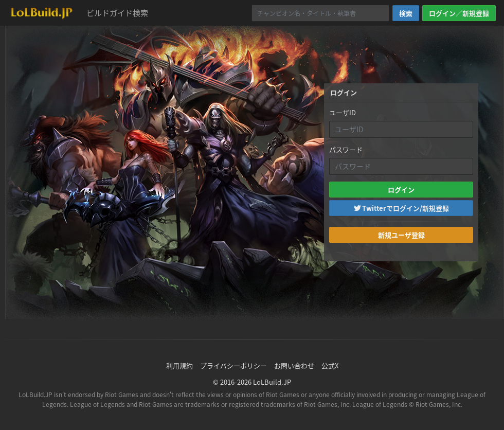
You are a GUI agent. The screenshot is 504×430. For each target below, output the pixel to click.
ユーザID (343, 112)
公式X (330, 365)
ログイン (401, 190)
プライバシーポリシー (233, 365)
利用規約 (179, 365)
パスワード (346, 149)
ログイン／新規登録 (459, 13)
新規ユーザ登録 (401, 235)
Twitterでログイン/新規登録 (401, 208)
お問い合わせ (294, 365)
